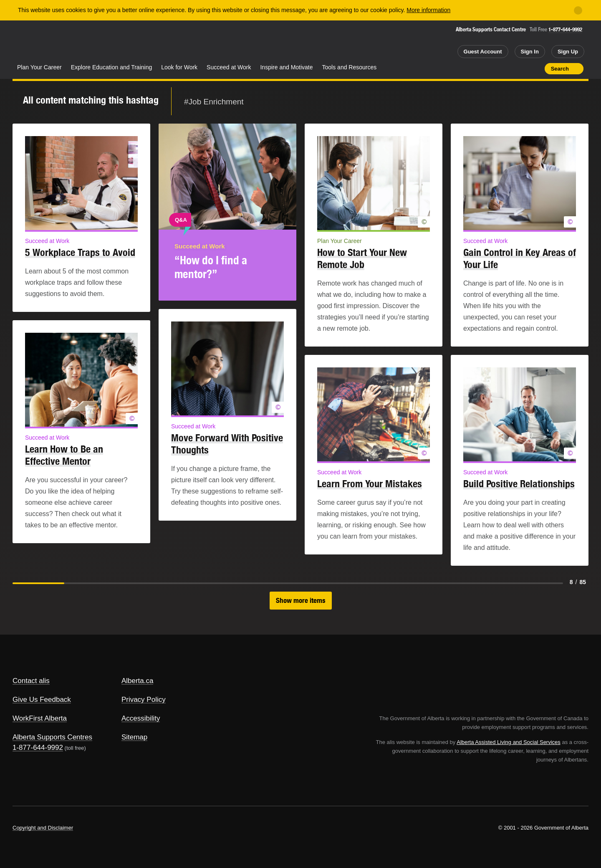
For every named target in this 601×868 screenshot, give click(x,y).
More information (428, 10)
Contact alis (31, 681)
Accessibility (141, 718)
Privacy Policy (144, 700)
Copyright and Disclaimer (43, 828)
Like (520, 68)
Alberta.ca (138, 681)
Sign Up (568, 52)
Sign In (530, 52)
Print (535, 68)
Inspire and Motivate (286, 67)
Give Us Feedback (42, 700)
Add (506, 68)
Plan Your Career (39, 67)
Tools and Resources (350, 67)
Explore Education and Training (112, 67)
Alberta (45, 42)
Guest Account (483, 52)
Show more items (301, 600)
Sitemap (134, 737)
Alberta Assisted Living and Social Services (509, 742)
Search (560, 69)
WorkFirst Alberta (40, 718)
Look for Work (179, 67)
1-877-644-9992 (565, 29)
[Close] (578, 10)
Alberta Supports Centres (52, 737)
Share (491, 68)
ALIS (102, 41)
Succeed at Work (229, 67)
